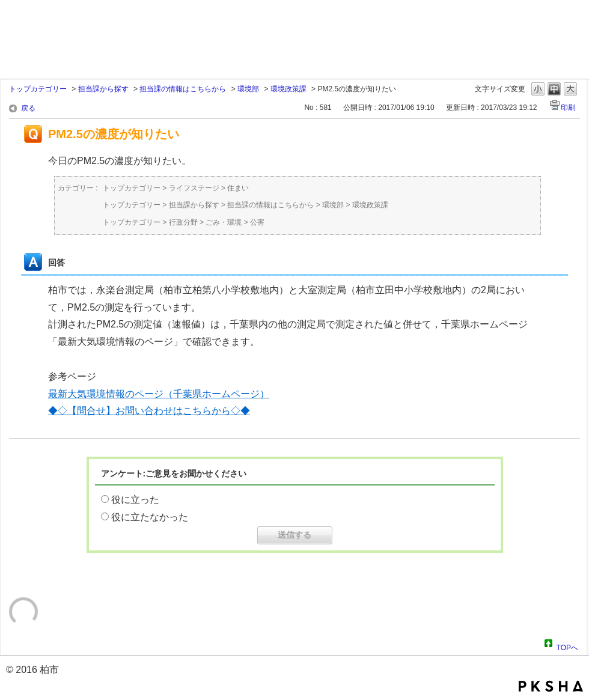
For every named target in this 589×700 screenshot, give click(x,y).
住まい (238, 188)
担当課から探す (103, 89)
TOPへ (567, 646)
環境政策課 (288, 89)
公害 (257, 222)
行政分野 (183, 222)
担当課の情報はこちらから (183, 89)
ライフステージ (194, 188)
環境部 (248, 89)
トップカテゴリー (38, 89)
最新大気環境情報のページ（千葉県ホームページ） (159, 394)
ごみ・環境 (224, 222)
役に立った (135, 500)
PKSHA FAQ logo (551, 686)
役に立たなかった (150, 517)
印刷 (568, 108)
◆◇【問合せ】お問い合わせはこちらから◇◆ (149, 411)
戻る (28, 108)
